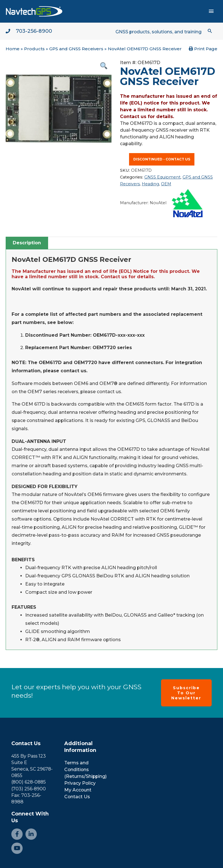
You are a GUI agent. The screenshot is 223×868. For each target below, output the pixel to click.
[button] (210, 31)
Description (27, 243)
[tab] (27, 243)
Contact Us (26, 743)
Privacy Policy (80, 783)
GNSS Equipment (162, 177)
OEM (166, 184)
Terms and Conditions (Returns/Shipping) (86, 770)
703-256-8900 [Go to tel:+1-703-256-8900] (34, 31)
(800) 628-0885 (29, 782)
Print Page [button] (203, 49)
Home (13, 49)
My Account (78, 790)
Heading (150, 184)
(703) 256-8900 (29, 789)
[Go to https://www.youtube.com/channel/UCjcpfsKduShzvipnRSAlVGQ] (17, 848)
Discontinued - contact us (162, 159)
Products (34, 49)
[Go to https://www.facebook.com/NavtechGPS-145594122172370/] (17, 834)
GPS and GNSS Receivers (76, 49)
